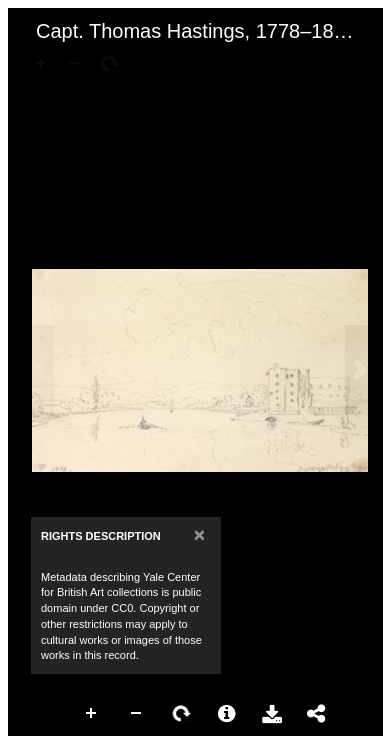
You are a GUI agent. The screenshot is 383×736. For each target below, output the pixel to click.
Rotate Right (182, 714)
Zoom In (92, 714)
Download (272, 714)
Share (317, 714)
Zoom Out (137, 714)
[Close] (199, 534)
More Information (227, 714)
